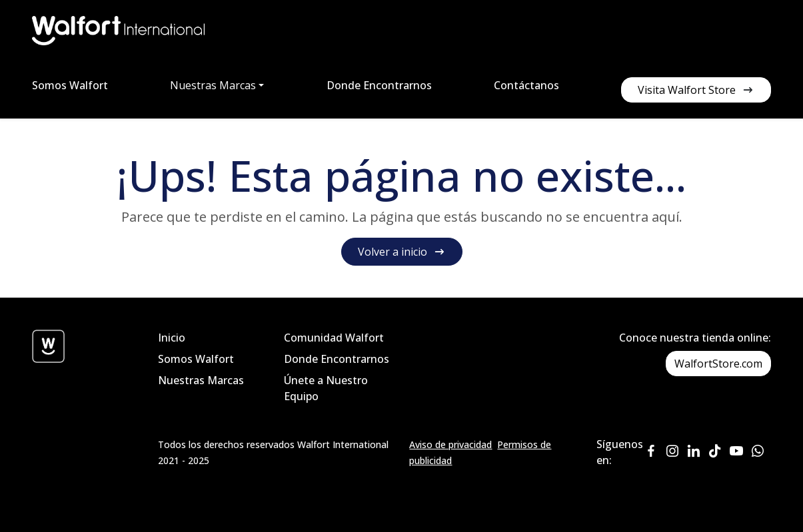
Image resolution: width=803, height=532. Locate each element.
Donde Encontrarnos (379, 85)
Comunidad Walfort (334, 338)
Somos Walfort (70, 85)
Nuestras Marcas (201, 380)
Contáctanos (526, 85)
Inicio (172, 338)
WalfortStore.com (718, 364)
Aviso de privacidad (450, 444)
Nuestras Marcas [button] (213, 85)
